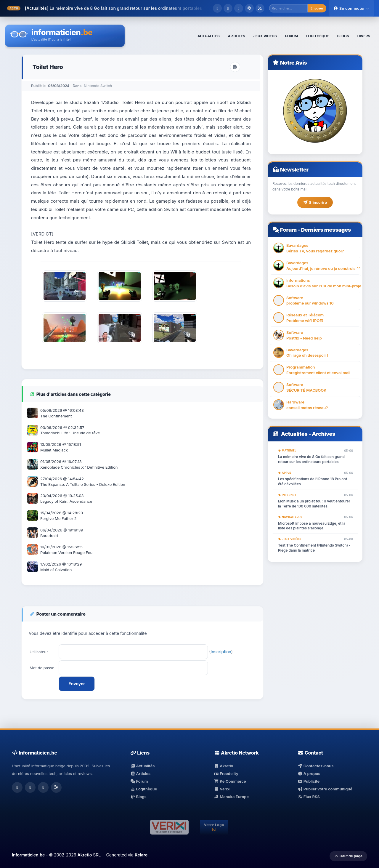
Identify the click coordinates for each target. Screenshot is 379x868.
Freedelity (226, 773)
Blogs (138, 797)
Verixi (222, 789)
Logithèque (144, 789)
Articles (140, 773)
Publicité (309, 781)
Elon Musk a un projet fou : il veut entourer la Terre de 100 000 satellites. (314, 504)
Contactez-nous (315, 766)
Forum (288, 230)
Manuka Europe (231, 797)
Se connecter (351, 8)
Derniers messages (326, 230)
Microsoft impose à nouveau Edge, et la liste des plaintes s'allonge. (312, 526)
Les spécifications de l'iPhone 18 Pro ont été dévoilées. (313, 481)
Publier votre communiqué (325, 789)
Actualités (294, 434)
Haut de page (348, 856)
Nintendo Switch (98, 86)
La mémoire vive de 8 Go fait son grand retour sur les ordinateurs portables (126, 8)
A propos (309, 773)
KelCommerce (230, 781)
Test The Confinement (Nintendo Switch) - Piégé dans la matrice (314, 548)
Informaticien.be (28, 855)
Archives (323, 434)
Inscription (221, 652)
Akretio (224, 766)
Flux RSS (309, 797)
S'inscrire (315, 202)
